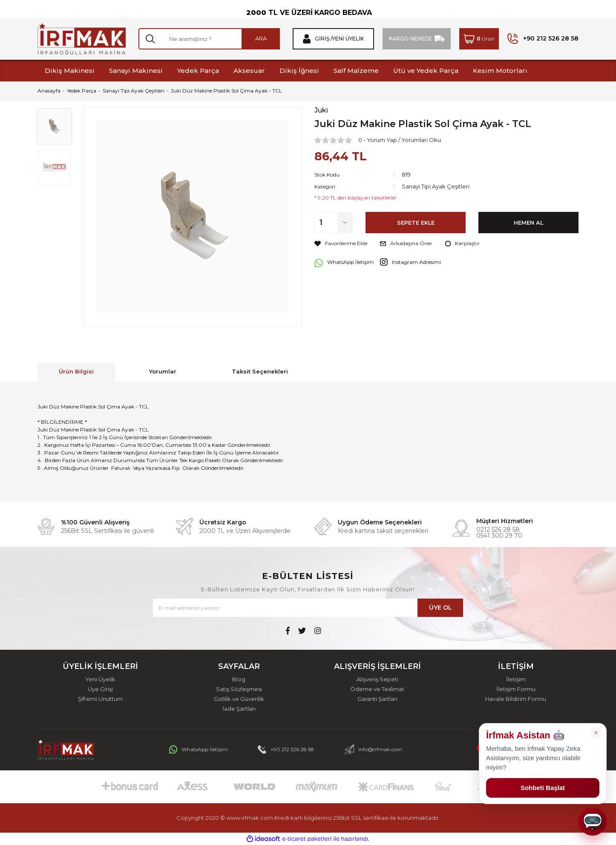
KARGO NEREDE (411, 39)
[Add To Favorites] (341, 243)
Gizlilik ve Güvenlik (239, 699)
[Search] (209, 39)
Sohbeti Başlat (543, 788)
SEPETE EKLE (416, 223)
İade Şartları (239, 709)
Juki (321, 110)
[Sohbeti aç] (593, 822)
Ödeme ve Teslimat (377, 689)
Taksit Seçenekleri (260, 371)
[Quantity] (334, 223)
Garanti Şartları (377, 699)
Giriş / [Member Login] (324, 39)
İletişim (516, 679)
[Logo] (82, 39)
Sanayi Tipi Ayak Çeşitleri (436, 186)
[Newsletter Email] (308, 608)
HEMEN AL (529, 223)
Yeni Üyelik (100, 679)
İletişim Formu (516, 689)
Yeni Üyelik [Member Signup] (348, 39)
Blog (239, 679)
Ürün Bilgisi (76, 371)
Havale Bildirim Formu (516, 699)
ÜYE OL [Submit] (440, 608)
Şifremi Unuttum (100, 699)
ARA (261, 38)
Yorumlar (163, 371)
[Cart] (479, 39)
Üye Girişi (100, 689)
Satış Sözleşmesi (239, 689)
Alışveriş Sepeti (377, 679)
